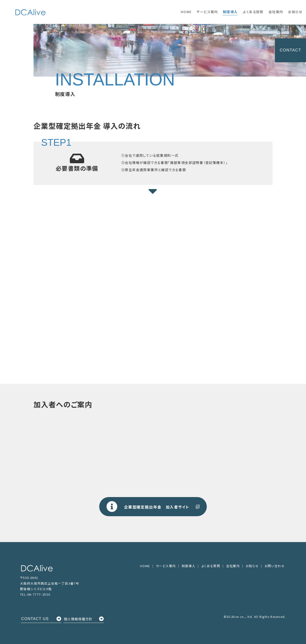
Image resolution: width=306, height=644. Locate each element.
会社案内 (276, 12)
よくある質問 (253, 12)
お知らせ (295, 12)
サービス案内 (207, 12)
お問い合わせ (275, 566)
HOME (186, 12)
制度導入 (230, 12)
